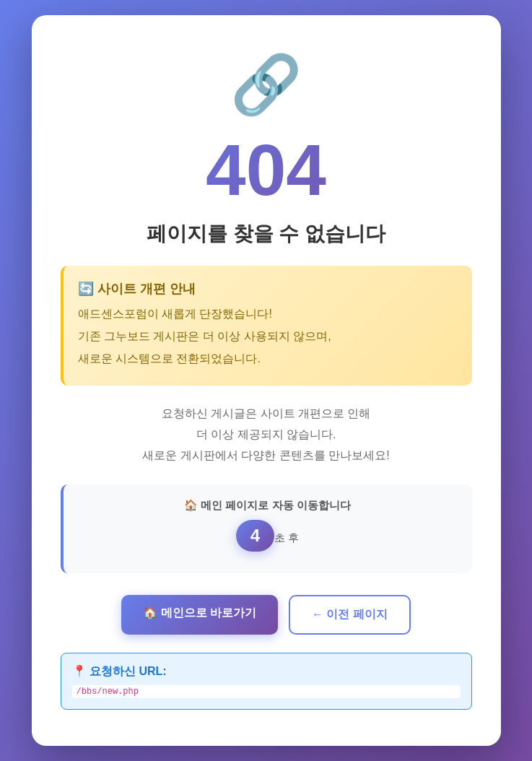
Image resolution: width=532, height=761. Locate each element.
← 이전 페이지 (350, 613)
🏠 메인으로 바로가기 (200, 611)
